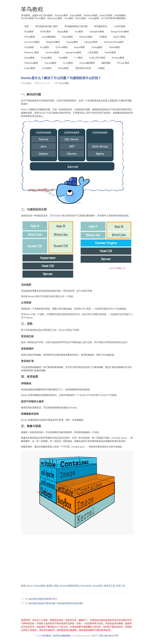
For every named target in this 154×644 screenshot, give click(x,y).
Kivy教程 (45, 47)
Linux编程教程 (49, 37)
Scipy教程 (29, 47)
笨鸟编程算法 (101, 26)
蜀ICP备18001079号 (109, 636)
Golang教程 (97, 47)
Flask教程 (29, 32)
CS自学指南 (120, 26)
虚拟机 (50, 586)
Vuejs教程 (63, 58)
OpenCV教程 (119, 37)
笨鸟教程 (32, 9)
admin (29, 83)
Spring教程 (30, 58)
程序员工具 (110, 586)
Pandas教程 (68, 37)
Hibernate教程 (86, 37)
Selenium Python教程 (114, 42)
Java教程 (79, 32)
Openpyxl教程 (91, 42)
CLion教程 (68, 63)
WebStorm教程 (31, 63)
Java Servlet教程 (32, 42)
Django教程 (63, 32)
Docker (30, 586)
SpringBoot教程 (97, 32)
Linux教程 (47, 68)
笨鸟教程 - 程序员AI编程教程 (57, 636)
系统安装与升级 (83, 68)
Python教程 (30, 37)
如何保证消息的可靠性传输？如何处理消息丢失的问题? (56, 603)
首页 (27, 26)
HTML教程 (45, 32)
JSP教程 (103, 37)
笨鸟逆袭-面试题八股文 (47, 26)
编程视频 (106, 63)
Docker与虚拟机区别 (69, 586)
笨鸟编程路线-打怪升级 (76, 26)
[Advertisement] (77, 560)
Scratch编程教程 (87, 63)
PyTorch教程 (61, 47)
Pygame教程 (72, 42)
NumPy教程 (110, 53)
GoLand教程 (50, 63)
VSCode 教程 (123, 63)
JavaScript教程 (52, 53)
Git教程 (101, 68)
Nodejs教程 (47, 58)
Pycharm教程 (118, 58)
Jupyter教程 (80, 47)
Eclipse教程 (30, 68)
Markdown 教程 (32, 53)
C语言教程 (93, 53)
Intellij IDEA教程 (97, 58)
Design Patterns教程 (120, 32)
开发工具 (121, 586)
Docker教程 (63, 68)
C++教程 (78, 58)
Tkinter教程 (114, 47)
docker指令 (98, 586)
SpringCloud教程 (74, 53)
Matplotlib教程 (53, 42)
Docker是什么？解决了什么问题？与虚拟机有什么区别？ (61, 78)
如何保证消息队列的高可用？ (43, 599)
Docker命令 (86, 586)
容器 (56, 586)
